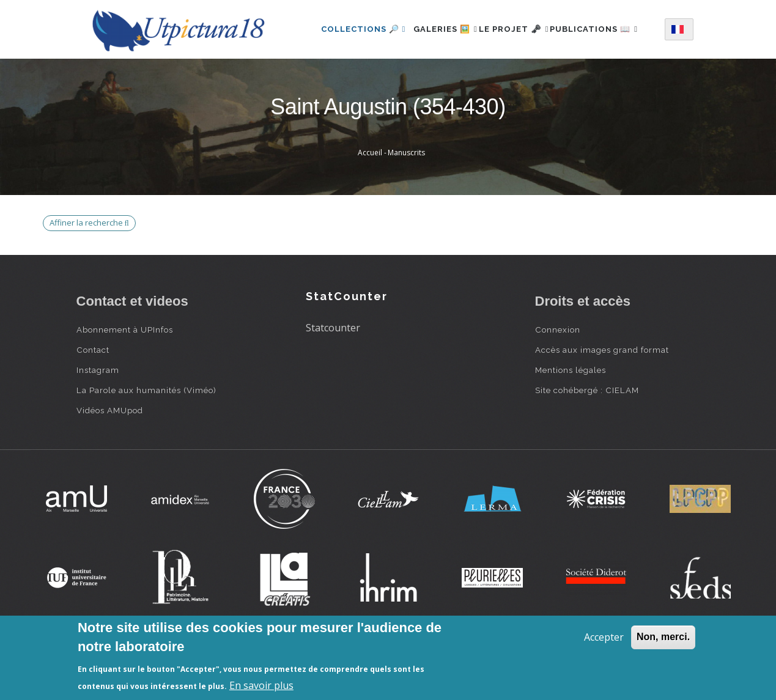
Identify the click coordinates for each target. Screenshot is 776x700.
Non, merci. (663, 637)
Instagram (98, 418)
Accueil (370, 201)
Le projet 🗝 (521, 27)
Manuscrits (406, 201)
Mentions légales (571, 418)
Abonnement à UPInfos (125, 378)
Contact (93, 398)
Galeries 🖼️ (439, 27)
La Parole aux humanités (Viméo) (146, 438)
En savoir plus (261, 685)
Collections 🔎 (350, 27)
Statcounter (333, 376)
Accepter (604, 637)
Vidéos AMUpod (110, 459)
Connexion (558, 378)
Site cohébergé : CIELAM (587, 438)
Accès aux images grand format (602, 398)
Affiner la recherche (89, 271)
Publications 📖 (352, 80)
